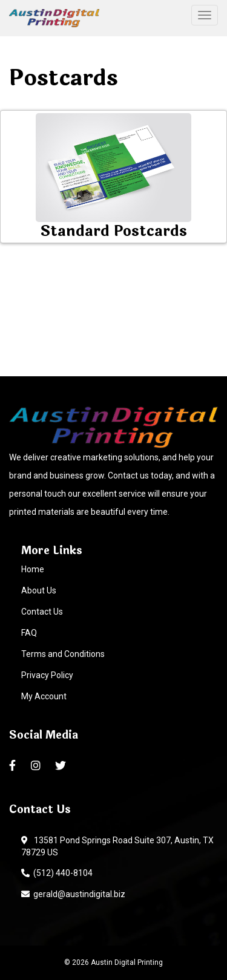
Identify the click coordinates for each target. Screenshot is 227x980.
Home (33, 569)
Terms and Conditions (63, 654)
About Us (39, 590)
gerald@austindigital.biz (73, 894)
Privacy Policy (47, 675)
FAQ (29, 633)
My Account (44, 696)
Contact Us (42, 612)
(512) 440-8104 (57, 873)
